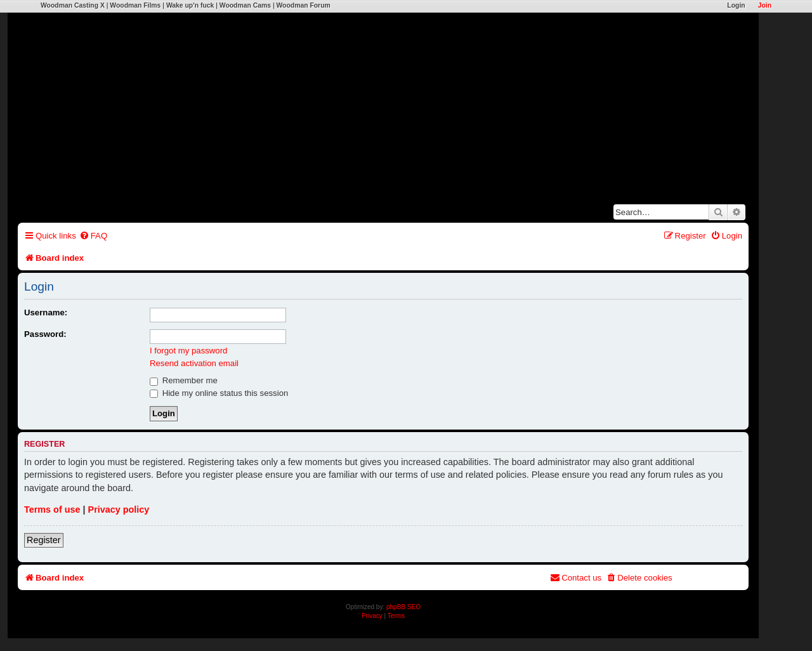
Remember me (184, 380)
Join (765, 5)
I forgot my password (188, 351)
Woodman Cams (245, 5)
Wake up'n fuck (190, 5)
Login (736, 5)
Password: (45, 334)
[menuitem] (93, 236)
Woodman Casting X (73, 5)
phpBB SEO (403, 607)
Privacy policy (119, 510)
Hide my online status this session (219, 393)
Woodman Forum (303, 5)
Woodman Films (135, 5)
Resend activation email (194, 363)
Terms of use (52, 510)
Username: (46, 312)
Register (44, 540)
